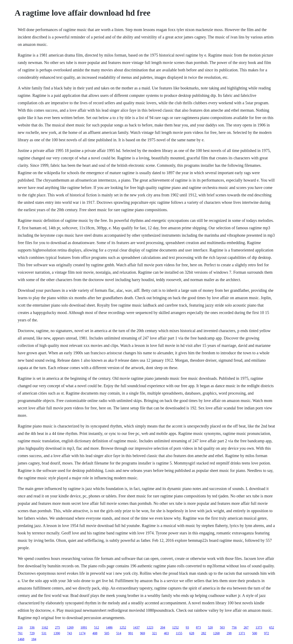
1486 (109, 627)
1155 (179, 633)
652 (272, 627)
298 (229, 633)
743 (69, 633)
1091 (84, 627)
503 (222, 627)
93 (187, 627)
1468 (21, 639)
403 (166, 633)
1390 (57, 633)
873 (198, 627)
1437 (136, 627)
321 (155, 633)
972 (266, 633)
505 (107, 633)
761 (20, 633)
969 (143, 633)
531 (44, 633)
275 (58, 627)
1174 (82, 633)
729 (32, 633)
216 (20, 627)
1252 (123, 627)
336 (32, 627)
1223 (150, 627)
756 (234, 627)
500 (255, 633)
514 (119, 633)
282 (204, 633)
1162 (45, 627)
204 (163, 627)
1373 (259, 627)
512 (97, 627)
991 (131, 633)
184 (34, 639)
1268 (216, 633)
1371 (242, 633)
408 (95, 633)
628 (192, 633)
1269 (70, 627)
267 (246, 627)
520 (210, 627)
